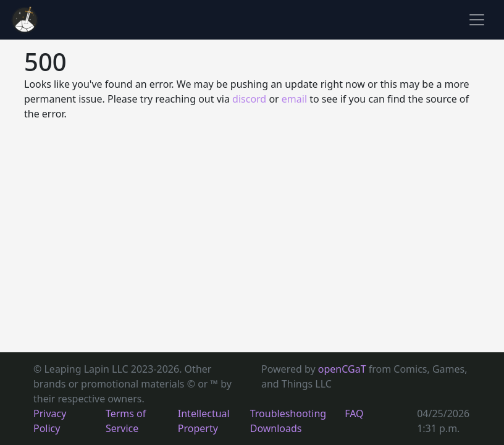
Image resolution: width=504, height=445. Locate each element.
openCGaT (343, 369)
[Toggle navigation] (477, 20)
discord (249, 99)
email (294, 99)
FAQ (354, 413)
